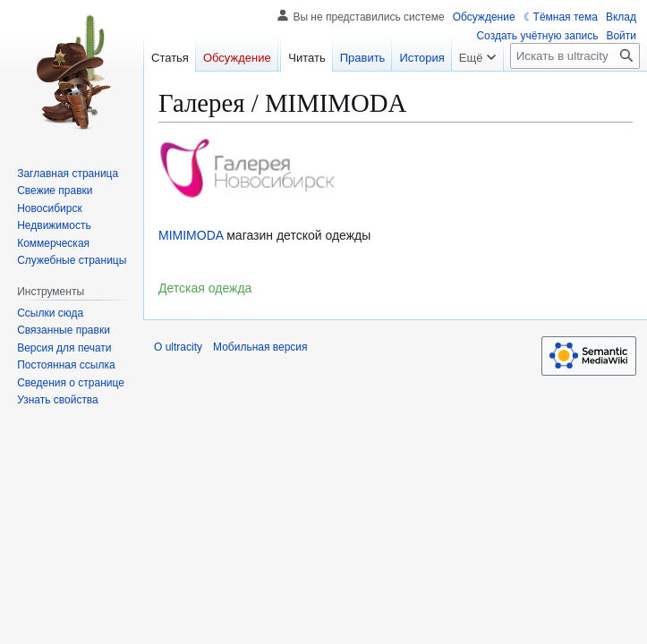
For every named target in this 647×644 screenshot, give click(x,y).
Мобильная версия (260, 347)
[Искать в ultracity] (575, 56)
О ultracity (178, 347)
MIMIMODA (191, 235)
